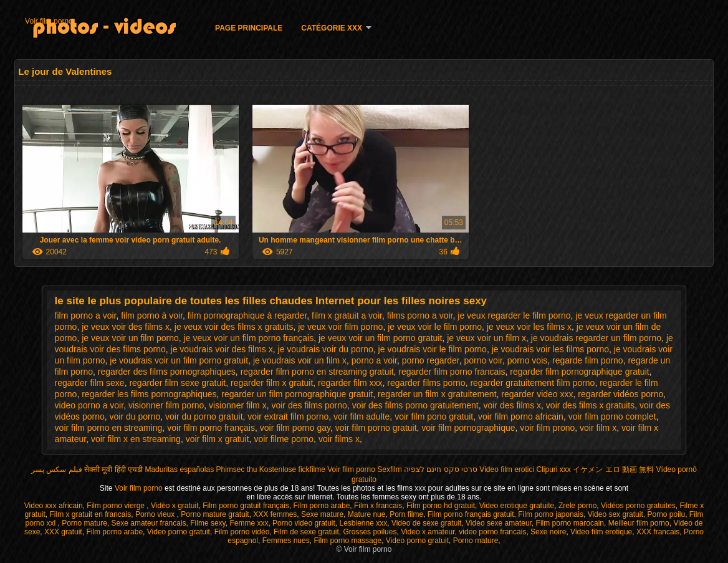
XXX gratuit (63, 532)
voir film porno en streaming (109, 428)
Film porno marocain (570, 523)
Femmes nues (286, 541)
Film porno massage (347, 541)
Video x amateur (428, 532)
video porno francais (492, 532)
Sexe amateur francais (149, 523)
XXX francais (658, 532)
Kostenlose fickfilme (292, 469)
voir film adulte (362, 416)
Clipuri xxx (554, 469)
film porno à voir (152, 315)
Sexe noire (548, 532)
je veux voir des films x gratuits (234, 327)
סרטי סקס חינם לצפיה (441, 469)
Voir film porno (49, 21)
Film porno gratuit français (246, 506)
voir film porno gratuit (376, 428)
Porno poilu (666, 514)
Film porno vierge (117, 506)
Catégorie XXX (332, 28)
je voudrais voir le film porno (433, 349)
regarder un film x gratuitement (437, 394)
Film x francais (378, 506)
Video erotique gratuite (517, 506)
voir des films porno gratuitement (415, 405)
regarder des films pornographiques (167, 372)
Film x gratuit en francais (91, 514)
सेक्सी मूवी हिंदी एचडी (113, 469)
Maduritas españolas (179, 469)
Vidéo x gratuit (175, 506)
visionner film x (238, 405)
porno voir (483, 360)
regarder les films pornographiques (149, 394)
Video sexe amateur (499, 523)
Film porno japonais (551, 514)
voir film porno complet (612, 416)
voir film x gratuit (218, 439)
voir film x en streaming (136, 439)
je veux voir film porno (340, 327)
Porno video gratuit (304, 523)
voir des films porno (309, 405)
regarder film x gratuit (272, 383)
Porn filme (406, 514)
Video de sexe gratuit (427, 523)
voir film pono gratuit (434, 416)
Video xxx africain (54, 506)
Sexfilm (389, 469)
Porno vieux (156, 514)
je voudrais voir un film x (300, 360)
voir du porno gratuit (204, 416)
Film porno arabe (322, 506)
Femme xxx (249, 523)
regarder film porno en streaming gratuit (317, 372)
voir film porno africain (521, 416)
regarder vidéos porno (620, 394)
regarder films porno (426, 383)
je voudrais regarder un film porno (596, 338)
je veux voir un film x (486, 338)
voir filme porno (284, 439)
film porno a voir (86, 315)
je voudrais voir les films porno (550, 349)
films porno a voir (420, 315)
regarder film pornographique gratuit (579, 372)
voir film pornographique (468, 428)
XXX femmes (275, 514)
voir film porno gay (295, 428)
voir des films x (513, 405)
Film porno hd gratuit (441, 506)
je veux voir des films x (126, 327)
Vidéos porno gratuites (638, 506)
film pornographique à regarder (247, 315)
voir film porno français (211, 428)
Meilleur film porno (639, 523)
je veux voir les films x (529, 327)
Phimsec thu (236, 469)
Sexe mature (322, 514)
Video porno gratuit (179, 532)
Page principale (249, 28)
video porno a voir (89, 405)
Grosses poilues (370, 532)
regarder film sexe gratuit (177, 383)
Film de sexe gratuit (306, 532)
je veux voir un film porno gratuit (380, 338)
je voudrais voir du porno (326, 349)
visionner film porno (166, 405)
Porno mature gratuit (215, 514)
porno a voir (374, 360)
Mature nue (367, 514)
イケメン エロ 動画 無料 (613, 469)
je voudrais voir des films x (222, 349)
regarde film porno (588, 360)
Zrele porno (577, 506)
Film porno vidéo (242, 532)
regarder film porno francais (452, 372)
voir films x (339, 439)
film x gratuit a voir (347, 315)
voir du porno (135, 416)
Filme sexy (208, 523)
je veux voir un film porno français (249, 338)
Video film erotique (601, 532)
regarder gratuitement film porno (532, 383)
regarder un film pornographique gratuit (297, 394)
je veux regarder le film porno (514, 315)
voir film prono (547, 428)
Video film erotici (507, 469)
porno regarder (431, 360)
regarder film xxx (350, 383)
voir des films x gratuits (590, 405)
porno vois (528, 360)
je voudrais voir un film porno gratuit (179, 360)
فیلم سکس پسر (57, 469)
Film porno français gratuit (471, 514)
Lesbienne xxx (363, 523)
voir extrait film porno (288, 416)
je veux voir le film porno (435, 327)
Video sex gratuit (615, 514)
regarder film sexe (90, 383)
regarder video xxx (537, 394)
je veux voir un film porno (130, 338)
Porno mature (84, 523)
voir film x (598, 428)
